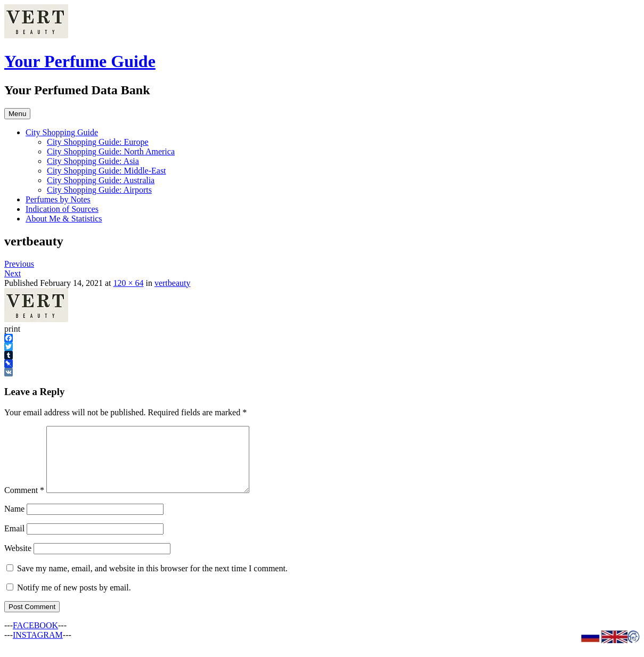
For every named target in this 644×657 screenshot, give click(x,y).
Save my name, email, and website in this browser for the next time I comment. (152, 581)
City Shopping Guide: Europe (98, 142)
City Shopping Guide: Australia (101, 180)
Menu (17, 114)
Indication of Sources (62, 209)
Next (13, 273)
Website (18, 561)
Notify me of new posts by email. (74, 600)
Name (14, 522)
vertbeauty (173, 283)
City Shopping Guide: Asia (93, 161)
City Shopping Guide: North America (111, 151)
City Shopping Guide (62, 132)
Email (14, 541)
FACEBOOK (35, 638)
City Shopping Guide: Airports (99, 190)
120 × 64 (128, 283)
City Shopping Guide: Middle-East (107, 171)
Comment (24, 503)
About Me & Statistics (64, 219)
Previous (19, 264)
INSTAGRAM (38, 648)
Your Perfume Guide (80, 61)
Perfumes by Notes (58, 199)
